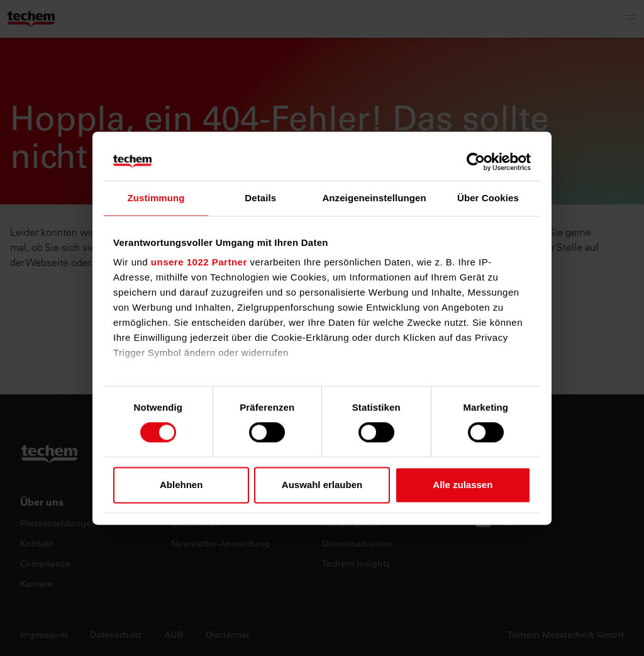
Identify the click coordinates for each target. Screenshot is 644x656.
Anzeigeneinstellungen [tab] (374, 198)
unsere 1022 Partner (199, 262)
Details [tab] (260, 198)
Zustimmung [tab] (156, 198)
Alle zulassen (463, 485)
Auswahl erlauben (322, 485)
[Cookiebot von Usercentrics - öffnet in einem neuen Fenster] (476, 162)
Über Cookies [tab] (488, 198)
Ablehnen (181, 485)
